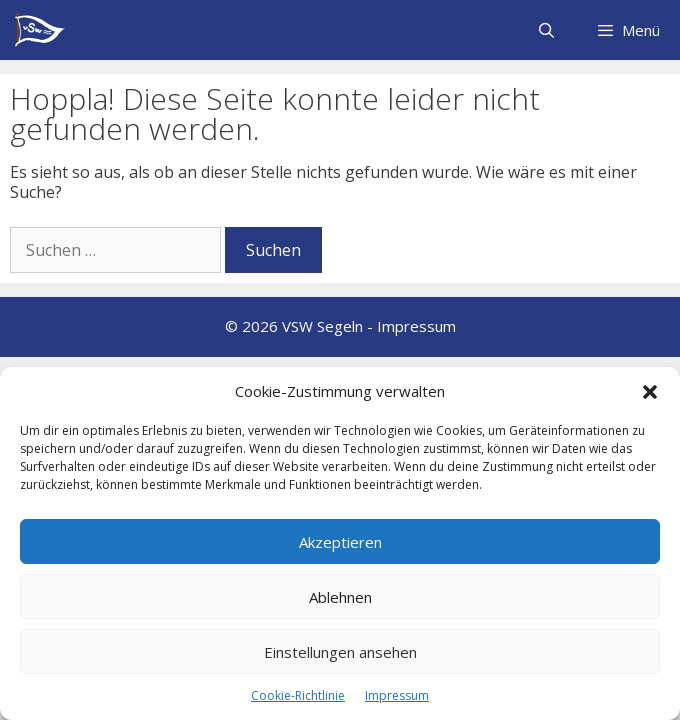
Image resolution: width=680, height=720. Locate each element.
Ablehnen (340, 597)
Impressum (397, 695)
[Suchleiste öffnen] (545, 30)
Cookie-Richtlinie (298, 695)
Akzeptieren (340, 542)
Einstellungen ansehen (340, 652)
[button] (650, 392)
